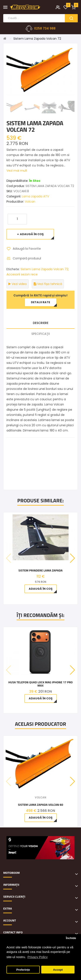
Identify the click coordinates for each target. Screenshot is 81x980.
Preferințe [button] (23, 970)
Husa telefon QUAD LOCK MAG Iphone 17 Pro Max (41, 684)
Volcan (30, 202)
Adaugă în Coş (32, 234)
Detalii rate (40, 302)
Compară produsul (27, 258)
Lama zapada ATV (35, 196)
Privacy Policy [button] (37, 957)
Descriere (41, 323)
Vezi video (18, 284)
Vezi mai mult (17, 171)
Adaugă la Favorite (27, 249)
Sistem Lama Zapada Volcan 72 (37, 39)
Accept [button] (58, 970)
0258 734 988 (45, 28)
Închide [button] (71, 938)
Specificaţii (41, 334)
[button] (72, 558)
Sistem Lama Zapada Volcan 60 (40, 805)
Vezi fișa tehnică (48, 284)
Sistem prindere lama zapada (40, 570)
